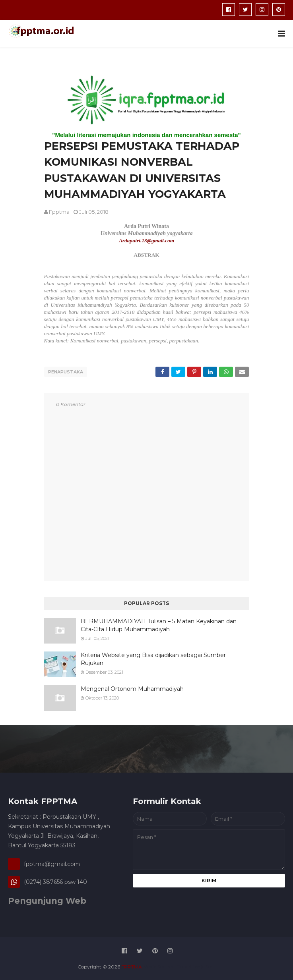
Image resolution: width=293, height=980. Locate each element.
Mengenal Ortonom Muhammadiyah (132, 688)
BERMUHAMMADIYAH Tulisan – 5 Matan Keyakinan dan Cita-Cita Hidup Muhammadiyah (159, 625)
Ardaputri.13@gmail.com (146, 241)
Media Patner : (160, 966)
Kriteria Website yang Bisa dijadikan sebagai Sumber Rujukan (153, 659)
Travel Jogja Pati (196, 966)
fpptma (59, 212)
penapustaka (66, 372)
